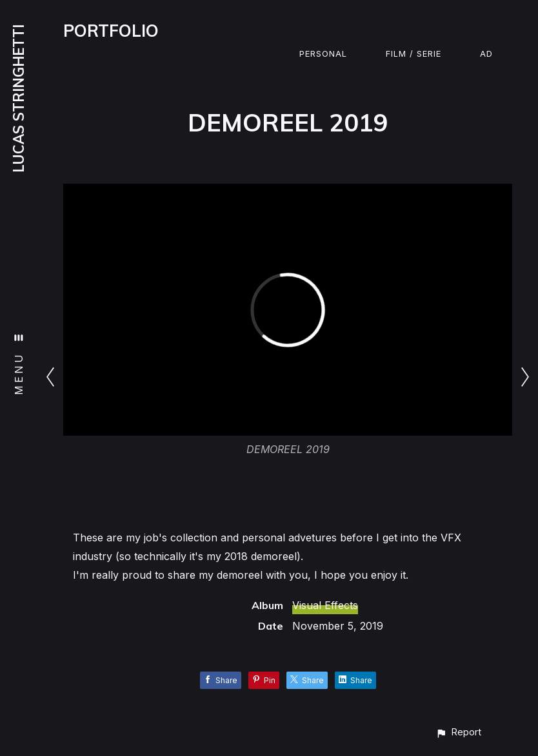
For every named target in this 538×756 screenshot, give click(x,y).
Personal (323, 53)
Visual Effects (325, 605)
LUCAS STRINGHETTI (19, 99)
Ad (486, 53)
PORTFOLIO (111, 31)
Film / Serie (413, 53)
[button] (458, 732)
